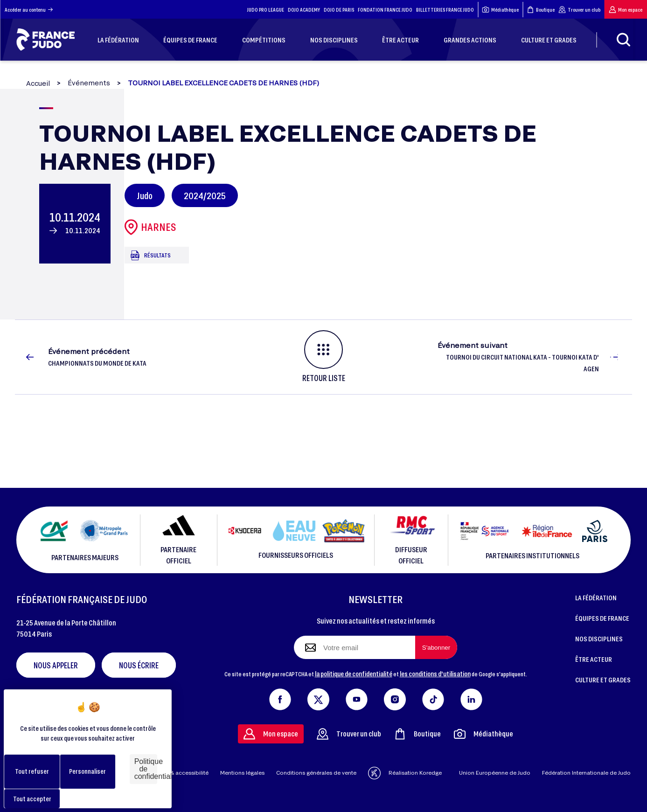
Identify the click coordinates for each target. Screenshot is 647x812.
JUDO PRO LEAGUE (266, 10)
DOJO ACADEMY (304, 10)
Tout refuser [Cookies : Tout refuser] (32, 771)
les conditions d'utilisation (435, 673)
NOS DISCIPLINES (599, 638)
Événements (89, 83)
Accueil (38, 83)
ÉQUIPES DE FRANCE (602, 618)
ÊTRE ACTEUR (594, 659)
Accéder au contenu (29, 10)
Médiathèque (500, 10)
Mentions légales (242, 773)
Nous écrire (139, 665)
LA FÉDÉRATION (596, 597)
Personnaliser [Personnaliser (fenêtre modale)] (87, 771)
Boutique (541, 10)
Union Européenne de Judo (495, 773)
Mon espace (626, 10)
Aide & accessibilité (183, 773)
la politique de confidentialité (354, 673)
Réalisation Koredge (405, 773)
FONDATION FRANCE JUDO (385, 10)
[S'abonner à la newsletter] (436, 647)
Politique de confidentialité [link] (146, 769)
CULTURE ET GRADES (603, 680)
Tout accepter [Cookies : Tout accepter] (32, 799)
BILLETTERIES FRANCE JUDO (445, 10)
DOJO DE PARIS (339, 10)
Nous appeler (56, 665)
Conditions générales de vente (316, 773)
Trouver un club (579, 10)
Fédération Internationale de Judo (586, 773)
